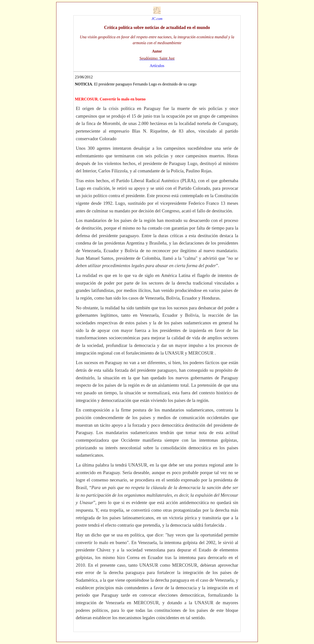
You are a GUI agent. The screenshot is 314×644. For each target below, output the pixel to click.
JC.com (157, 19)
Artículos (157, 66)
